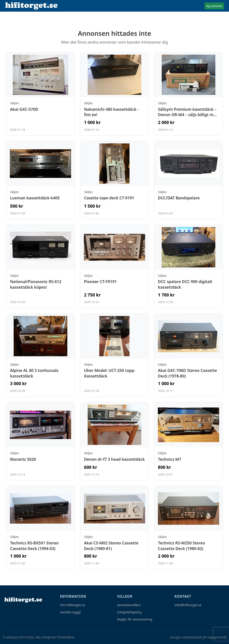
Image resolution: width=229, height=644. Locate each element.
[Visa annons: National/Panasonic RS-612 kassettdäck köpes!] (41, 266)
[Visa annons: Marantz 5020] (41, 441)
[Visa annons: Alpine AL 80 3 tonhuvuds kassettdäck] (41, 355)
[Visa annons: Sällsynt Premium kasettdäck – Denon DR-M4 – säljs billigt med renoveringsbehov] (188, 94)
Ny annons (214, 6)
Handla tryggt (70, 612)
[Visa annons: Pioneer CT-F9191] (115, 266)
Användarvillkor (129, 605)
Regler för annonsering (135, 619)
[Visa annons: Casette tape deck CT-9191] (115, 180)
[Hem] (23, 600)
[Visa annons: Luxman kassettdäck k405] (41, 180)
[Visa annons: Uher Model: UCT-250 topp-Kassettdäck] (115, 355)
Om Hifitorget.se (72, 605)
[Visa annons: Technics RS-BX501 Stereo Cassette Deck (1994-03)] (41, 528)
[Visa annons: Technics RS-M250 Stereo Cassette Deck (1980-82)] (188, 528)
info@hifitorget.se (188, 605)
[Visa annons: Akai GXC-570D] (41, 94)
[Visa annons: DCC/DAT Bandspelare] (188, 180)
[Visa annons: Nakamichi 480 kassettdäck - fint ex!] (115, 94)
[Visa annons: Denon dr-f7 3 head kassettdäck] (115, 441)
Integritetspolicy (129, 612)
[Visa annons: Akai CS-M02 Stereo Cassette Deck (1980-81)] (115, 528)
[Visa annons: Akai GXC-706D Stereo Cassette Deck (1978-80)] (188, 355)
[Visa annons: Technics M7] (188, 441)
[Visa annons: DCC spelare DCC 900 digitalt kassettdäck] (188, 266)
